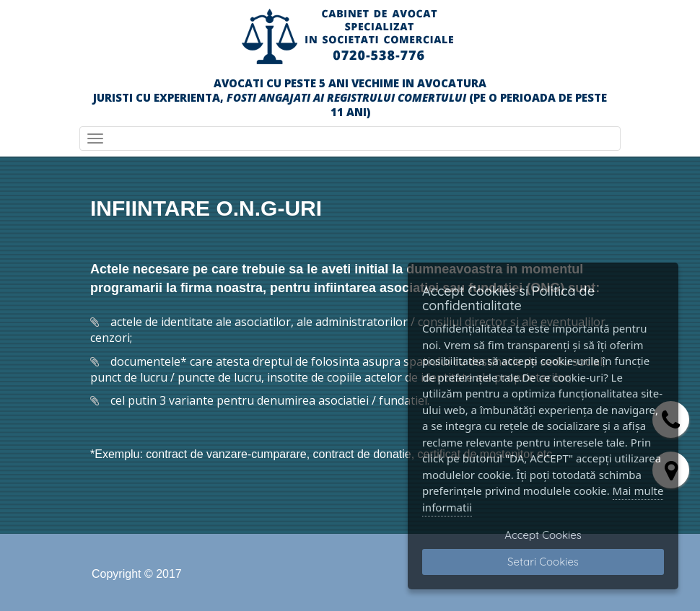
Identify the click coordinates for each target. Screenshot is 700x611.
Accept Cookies (543, 535)
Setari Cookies (543, 562)
